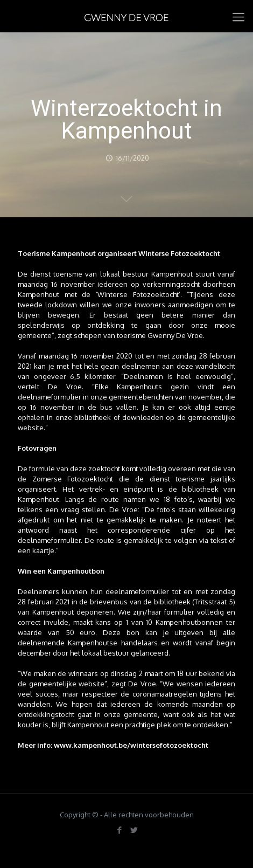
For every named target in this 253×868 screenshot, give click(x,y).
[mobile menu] (238, 16)
